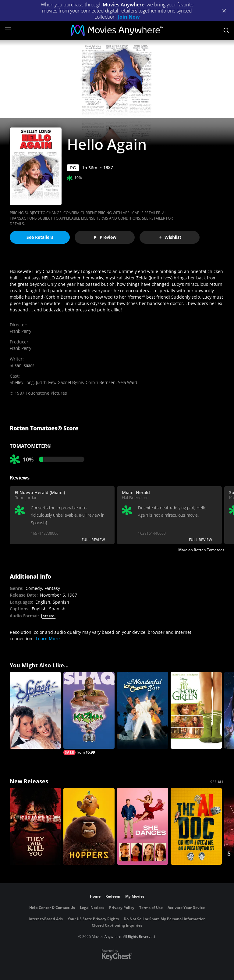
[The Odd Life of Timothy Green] (196, 710)
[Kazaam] (89, 714)
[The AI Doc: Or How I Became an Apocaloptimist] (196, 826)
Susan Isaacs (22, 365)
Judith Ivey (46, 382)
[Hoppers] (89, 826)
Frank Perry (20, 331)
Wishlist (170, 237)
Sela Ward (127, 382)
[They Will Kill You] (35, 826)
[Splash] (35, 710)
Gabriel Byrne (70, 382)
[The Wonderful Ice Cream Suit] (143, 710)
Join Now (129, 17)
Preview (105, 237)
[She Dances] (143, 826)
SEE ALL (217, 782)
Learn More (48, 639)
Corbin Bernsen (101, 382)
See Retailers (40, 237)
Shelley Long (22, 382)
